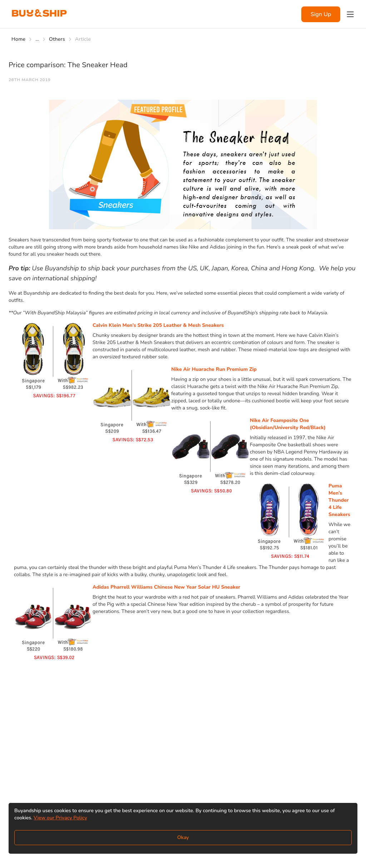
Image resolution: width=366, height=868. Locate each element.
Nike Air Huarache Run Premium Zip (214, 369)
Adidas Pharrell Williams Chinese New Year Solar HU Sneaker (166, 587)
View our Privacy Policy (60, 818)
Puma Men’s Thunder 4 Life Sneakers (339, 500)
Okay (183, 837)
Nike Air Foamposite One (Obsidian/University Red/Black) (288, 424)
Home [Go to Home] (18, 39)
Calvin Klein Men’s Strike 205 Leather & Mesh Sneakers (158, 325)
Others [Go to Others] (57, 39)
